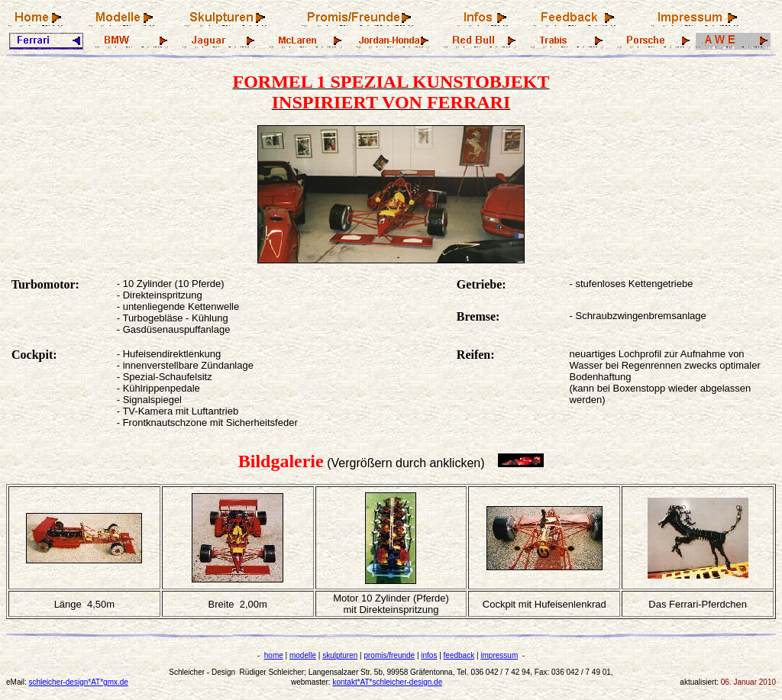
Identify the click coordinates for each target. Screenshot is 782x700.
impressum (499, 655)
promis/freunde (389, 655)
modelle (303, 655)
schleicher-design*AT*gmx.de (78, 682)
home (274, 655)
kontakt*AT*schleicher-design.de (387, 682)
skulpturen (340, 655)
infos (429, 655)
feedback (459, 655)
